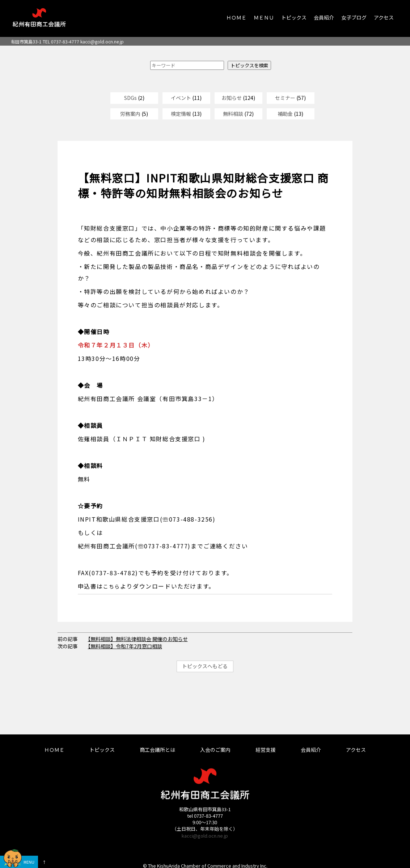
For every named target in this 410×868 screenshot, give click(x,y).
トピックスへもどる (205, 666)
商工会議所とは (157, 750)
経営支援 (266, 750)
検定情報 (181, 114)
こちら (112, 586)
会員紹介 (324, 17)
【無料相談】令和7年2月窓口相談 (125, 646)
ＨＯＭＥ (236, 17)
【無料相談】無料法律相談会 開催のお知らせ (138, 639)
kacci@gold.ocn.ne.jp (102, 41)
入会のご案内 (215, 750)
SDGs (130, 98)
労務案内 (130, 114)
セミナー (285, 98)
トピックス (294, 17)
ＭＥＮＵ (264, 17)
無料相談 (233, 114)
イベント (181, 98)
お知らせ (232, 98)
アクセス (384, 17)
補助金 (285, 114)
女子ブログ (354, 17)
